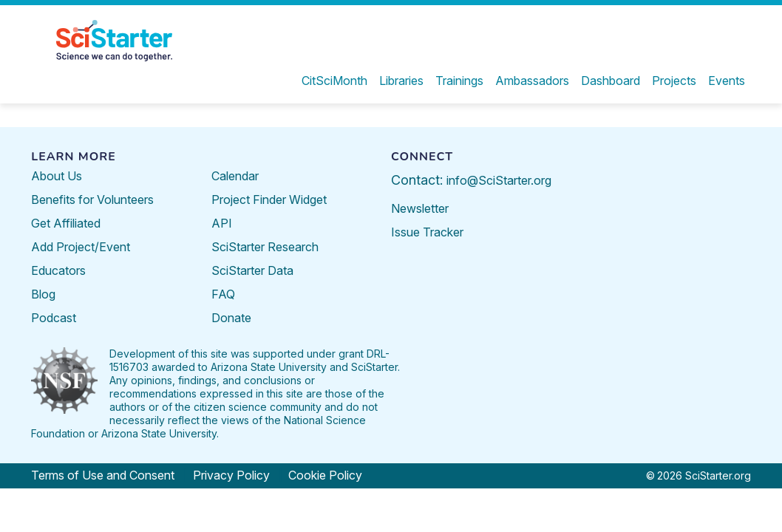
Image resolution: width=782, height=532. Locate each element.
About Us (57, 176)
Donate (231, 318)
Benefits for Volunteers (92, 199)
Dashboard (611, 81)
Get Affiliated (66, 223)
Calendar (235, 176)
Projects (674, 81)
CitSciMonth (334, 81)
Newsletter (420, 208)
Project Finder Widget (269, 199)
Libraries (401, 81)
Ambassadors (532, 81)
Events (727, 81)
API (222, 223)
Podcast (54, 318)
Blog (43, 294)
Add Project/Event (81, 247)
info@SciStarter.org (499, 180)
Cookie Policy (325, 475)
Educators (58, 270)
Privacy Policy (231, 475)
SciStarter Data (252, 270)
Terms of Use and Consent (103, 475)
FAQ (223, 294)
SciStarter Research (265, 247)
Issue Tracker (427, 232)
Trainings (459, 81)
